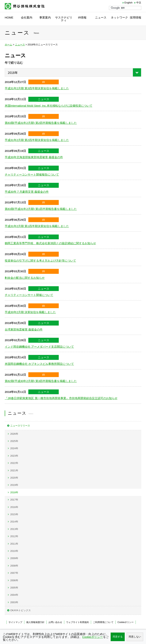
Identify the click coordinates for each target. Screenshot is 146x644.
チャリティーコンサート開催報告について (32, 175)
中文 (139, 3)
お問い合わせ (55, 622)
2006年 (14, 580)
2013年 (14, 529)
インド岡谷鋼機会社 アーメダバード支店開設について (39, 347)
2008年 (14, 566)
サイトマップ (15, 622)
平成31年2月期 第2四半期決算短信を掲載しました (37, 140)
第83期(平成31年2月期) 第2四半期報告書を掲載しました (41, 123)
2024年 (14, 448)
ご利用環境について (103, 622)
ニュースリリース (20, 426)
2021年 (14, 470)
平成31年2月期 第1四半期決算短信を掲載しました (37, 226)
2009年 (14, 558)
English (129, 3)
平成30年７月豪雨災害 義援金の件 (27, 192)
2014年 (14, 522)
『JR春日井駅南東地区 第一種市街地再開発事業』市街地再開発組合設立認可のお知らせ (61, 398)
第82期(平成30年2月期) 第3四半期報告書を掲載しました (41, 381)
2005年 (14, 588)
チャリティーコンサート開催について (29, 295)
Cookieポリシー (126, 622)
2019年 (14, 485)
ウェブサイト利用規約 (78, 622)
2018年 (14, 492)
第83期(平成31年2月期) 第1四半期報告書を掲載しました (41, 209)
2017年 (14, 500)
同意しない (135, 637)
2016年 (14, 507)
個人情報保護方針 (35, 622)
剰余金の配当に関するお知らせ (25, 278)
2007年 (14, 573)
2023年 (14, 456)
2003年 (14, 602)
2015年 (14, 514)
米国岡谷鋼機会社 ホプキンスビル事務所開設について (39, 364)
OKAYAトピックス (21, 610)
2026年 (14, 434)
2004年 (14, 595)
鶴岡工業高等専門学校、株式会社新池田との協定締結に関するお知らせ (50, 243)
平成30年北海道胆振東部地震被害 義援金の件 (34, 157)
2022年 (14, 463)
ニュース (20, 45)
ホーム (8, 45)
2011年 (14, 544)
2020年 (14, 478)
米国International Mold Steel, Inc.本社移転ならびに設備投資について (49, 106)
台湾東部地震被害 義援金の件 (24, 329)
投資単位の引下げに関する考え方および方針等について (40, 261)
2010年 (14, 551)
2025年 (14, 441)
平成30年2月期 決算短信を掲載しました (30, 312)
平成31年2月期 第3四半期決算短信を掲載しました (37, 88)
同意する (118, 637)
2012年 (14, 536)
